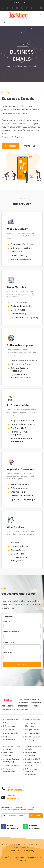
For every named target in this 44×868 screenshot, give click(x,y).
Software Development (20, 345)
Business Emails (18, 550)
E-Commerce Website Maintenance (21, 440)
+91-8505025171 (15, 799)
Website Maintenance (21, 259)
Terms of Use (15, 851)
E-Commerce (9, 726)
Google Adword (18, 310)
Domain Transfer (19, 554)
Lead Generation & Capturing (24, 317)
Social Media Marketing (21, 306)
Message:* (8, 652)
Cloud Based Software (21, 364)
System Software (19, 375)
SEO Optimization (19, 302)
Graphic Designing (19, 546)
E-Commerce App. (20, 488)
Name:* (7, 622)
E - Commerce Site (18, 405)
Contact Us (30, 146)
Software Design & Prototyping (19, 369)
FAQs (39, 857)
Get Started (11, 146)
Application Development (22, 469)
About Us (13, 857)
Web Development (18, 229)
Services (18, 66)
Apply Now (22, 664)
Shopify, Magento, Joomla (23, 420)
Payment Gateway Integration (20, 433)
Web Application (19, 492)
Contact (26, 3)
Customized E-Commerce (23, 424)
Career (31, 857)
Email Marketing (18, 314)
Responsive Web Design (22, 244)
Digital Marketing (17, 287)
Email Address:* (11, 632)
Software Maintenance (21, 378)
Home (17, 3)
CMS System (17, 252)
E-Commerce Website (21, 248)
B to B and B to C (18, 428)
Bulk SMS (15, 542)
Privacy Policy (29, 851)
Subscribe (36, 816)
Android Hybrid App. (20, 484)
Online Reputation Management (19, 559)
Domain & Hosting (19, 256)
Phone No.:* (9, 642)
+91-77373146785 (15, 790)
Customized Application (22, 496)
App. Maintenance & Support (24, 500)
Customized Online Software (24, 360)
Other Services (16, 527)
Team (23, 857)
